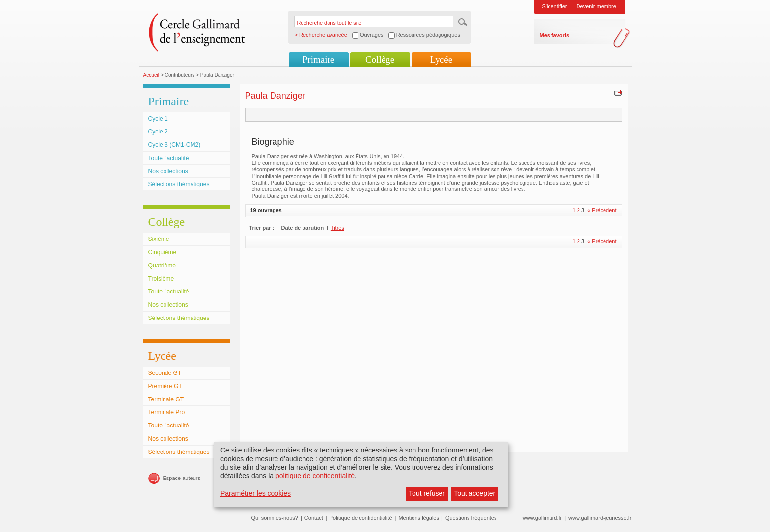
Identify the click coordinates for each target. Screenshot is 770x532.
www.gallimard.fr (542, 518)
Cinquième (163, 252)
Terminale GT (166, 399)
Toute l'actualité (169, 158)
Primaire (318, 60)
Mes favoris (555, 35)
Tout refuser (427, 493)
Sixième (159, 239)
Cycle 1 (158, 119)
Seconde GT (165, 373)
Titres (338, 228)
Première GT (165, 386)
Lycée (441, 60)
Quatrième (162, 266)
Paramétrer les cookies (256, 493)
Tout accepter (474, 493)
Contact (314, 518)
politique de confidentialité (315, 476)
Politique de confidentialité (361, 518)
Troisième (161, 279)
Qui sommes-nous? (275, 518)
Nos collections (168, 171)
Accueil (151, 75)
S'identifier (555, 6)
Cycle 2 (158, 132)
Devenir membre (596, 6)
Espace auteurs (182, 478)
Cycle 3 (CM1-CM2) (175, 145)
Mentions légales (419, 518)
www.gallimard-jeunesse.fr (600, 518)
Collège (380, 60)
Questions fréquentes (471, 518)
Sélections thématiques (179, 184)
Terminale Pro (167, 412)
